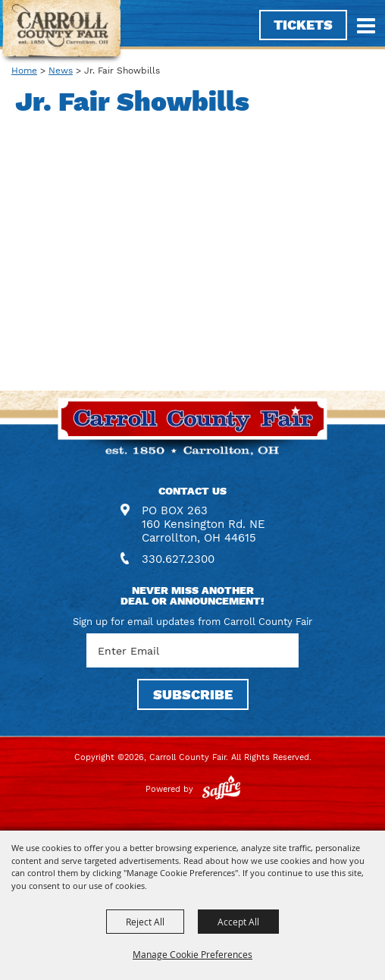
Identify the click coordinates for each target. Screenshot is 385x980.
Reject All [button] (145, 922)
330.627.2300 (178, 559)
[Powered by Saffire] (221, 789)
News (61, 71)
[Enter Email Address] (192, 650)
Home (24, 71)
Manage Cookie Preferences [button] (192, 954)
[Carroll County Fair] (62, 32)
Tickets (303, 25)
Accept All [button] (238, 922)
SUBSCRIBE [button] (193, 694)
